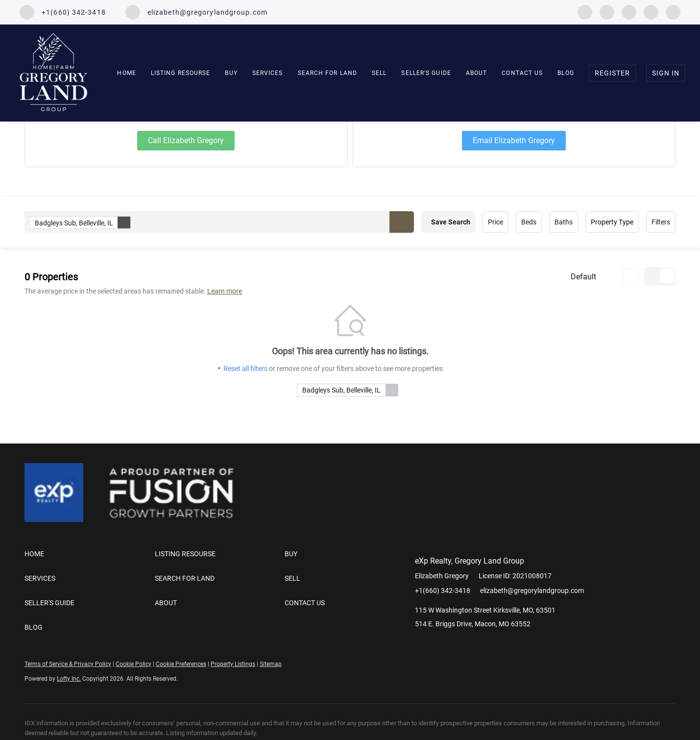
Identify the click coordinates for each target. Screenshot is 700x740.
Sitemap (271, 664)
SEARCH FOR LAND (328, 73)
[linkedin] (607, 12)
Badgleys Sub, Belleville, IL (83, 222)
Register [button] (613, 73)
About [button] (477, 73)
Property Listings (233, 664)
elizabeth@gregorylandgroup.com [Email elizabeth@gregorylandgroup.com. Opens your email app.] (532, 591)
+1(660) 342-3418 (443, 591)
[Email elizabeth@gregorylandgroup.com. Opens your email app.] (196, 12)
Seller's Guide (426, 73)
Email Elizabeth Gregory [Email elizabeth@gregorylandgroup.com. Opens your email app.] (514, 140)
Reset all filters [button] (245, 369)
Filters (661, 222)
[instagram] (629, 12)
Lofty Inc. (69, 679)
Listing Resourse (181, 73)
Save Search (451, 222)
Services (268, 73)
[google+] (673, 12)
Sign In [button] (666, 73)
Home (126, 73)
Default (583, 277)
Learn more (225, 291)
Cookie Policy (133, 664)
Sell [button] (379, 73)
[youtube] (651, 12)
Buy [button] (231, 73)
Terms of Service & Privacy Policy (68, 664)
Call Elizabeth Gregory (186, 140)
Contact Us (522, 73)
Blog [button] (566, 73)
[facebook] (585, 12)
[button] (402, 222)
